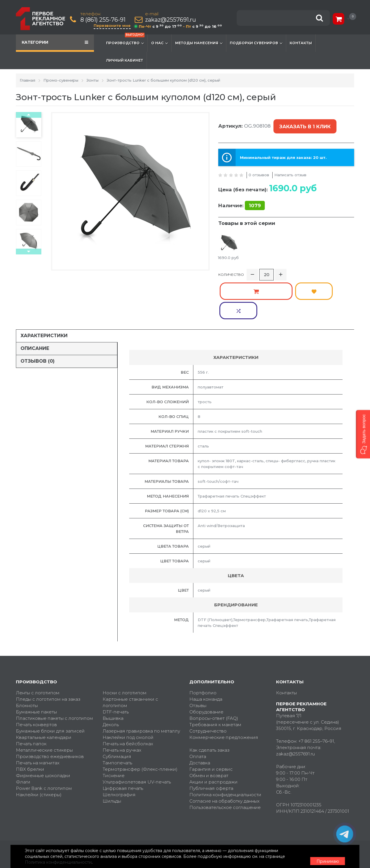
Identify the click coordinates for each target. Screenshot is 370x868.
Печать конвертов (36, 685)
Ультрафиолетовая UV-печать (137, 742)
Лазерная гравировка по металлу (141, 691)
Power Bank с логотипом (44, 748)
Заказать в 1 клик (304, 123)
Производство (125, 40)
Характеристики (44, 296)
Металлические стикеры (44, 710)
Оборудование (206, 672)
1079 (255, 199)
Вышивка (113, 678)
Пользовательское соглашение (225, 767)
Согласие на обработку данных (224, 761)
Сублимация (117, 716)
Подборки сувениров (256, 43)
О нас (160, 43)
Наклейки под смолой (128, 697)
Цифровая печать (123, 748)
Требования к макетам (215, 685)
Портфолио (203, 653)
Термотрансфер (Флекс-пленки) (140, 729)
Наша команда (206, 659)
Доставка (200, 723)
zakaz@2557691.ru (172, 20)
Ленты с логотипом (38, 653)
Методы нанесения (199, 43)
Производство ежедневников (50, 716)
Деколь (111, 685)
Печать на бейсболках (128, 704)
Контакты (301, 43)
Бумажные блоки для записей (50, 691)
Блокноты (27, 666)
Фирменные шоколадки (43, 736)
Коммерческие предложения (224, 697)
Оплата (198, 716)
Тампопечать (117, 723)
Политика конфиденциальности (225, 755)
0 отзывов (259, 168)
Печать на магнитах (38, 723)
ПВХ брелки (30, 729)
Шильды (112, 761)
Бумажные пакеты (36, 672)
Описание (35, 309)
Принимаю (322, 857)
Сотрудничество (208, 691)
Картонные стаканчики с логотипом (130, 662)
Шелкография (119, 755)
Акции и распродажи (213, 742)
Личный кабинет (125, 60)
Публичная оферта (211, 748)
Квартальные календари (44, 697)
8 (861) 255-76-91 (104, 20)
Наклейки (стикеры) (39, 755)
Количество (231, 271)
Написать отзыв (290, 168)
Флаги (23, 742)
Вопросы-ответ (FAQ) (214, 678)
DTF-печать (116, 672)
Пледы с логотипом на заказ (48, 659)
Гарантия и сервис (211, 729)
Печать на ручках (122, 710)
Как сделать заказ (209, 710)
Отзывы (198, 666)
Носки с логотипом (125, 653)
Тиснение (114, 736)
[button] (363, 434)
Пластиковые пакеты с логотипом (54, 678)
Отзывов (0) (38, 321)
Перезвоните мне (113, 25)
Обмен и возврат (209, 736)
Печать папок (31, 704)
